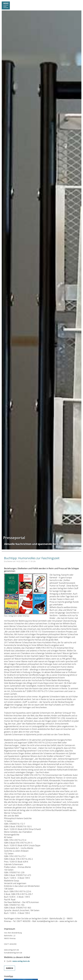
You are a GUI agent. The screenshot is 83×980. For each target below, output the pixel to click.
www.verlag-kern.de (21, 961)
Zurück (10, 968)
